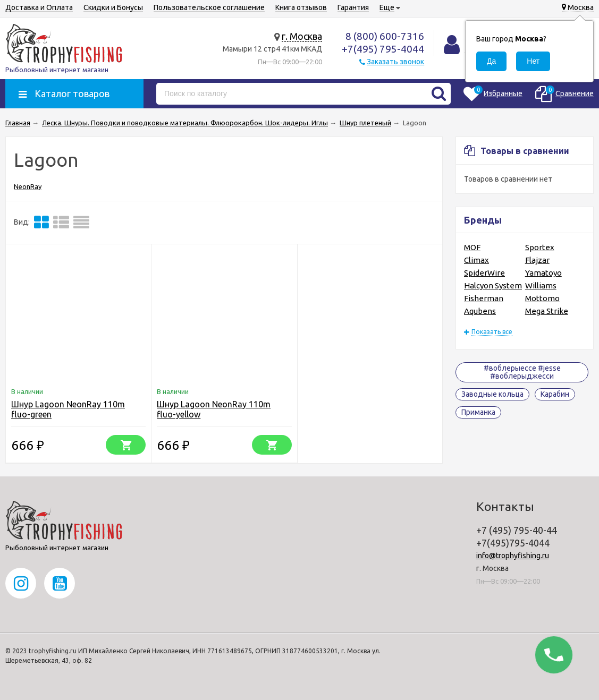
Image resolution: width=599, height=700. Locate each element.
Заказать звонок (395, 62)
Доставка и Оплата (39, 7)
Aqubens (480, 311)
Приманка (478, 412)
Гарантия (353, 7)
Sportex (540, 247)
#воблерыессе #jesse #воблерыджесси (522, 372)
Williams (541, 285)
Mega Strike (547, 311)
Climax (476, 260)
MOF (472, 247)
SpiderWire (484, 273)
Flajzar (537, 260)
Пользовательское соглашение (209, 7)
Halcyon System (493, 285)
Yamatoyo (543, 273)
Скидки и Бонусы (113, 7)
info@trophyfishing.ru (513, 556)
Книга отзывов (301, 7)
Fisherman (484, 298)
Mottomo (542, 298)
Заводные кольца (492, 394)
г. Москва (302, 36)
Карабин (555, 394)
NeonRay (28, 186)
